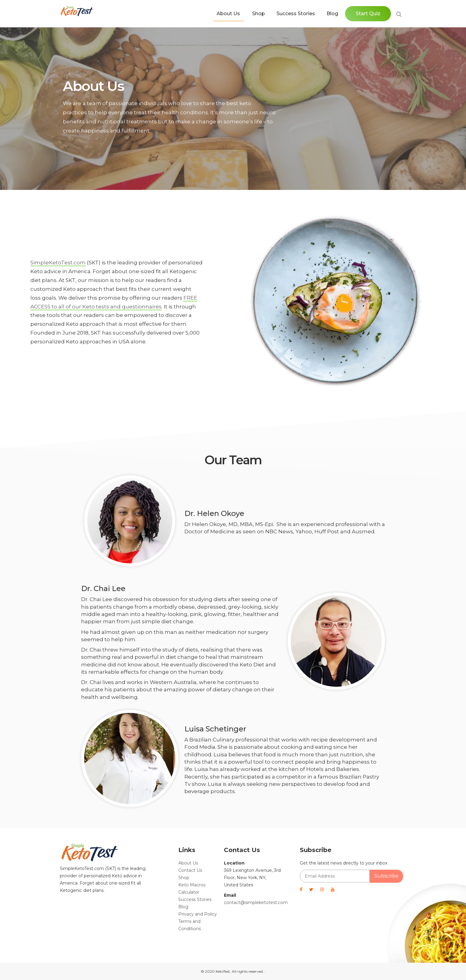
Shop (259, 14)
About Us (228, 14)
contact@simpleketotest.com (256, 903)
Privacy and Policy (198, 914)
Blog (332, 14)
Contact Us (190, 870)
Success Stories (296, 14)
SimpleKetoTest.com (58, 263)
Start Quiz (368, 14)
